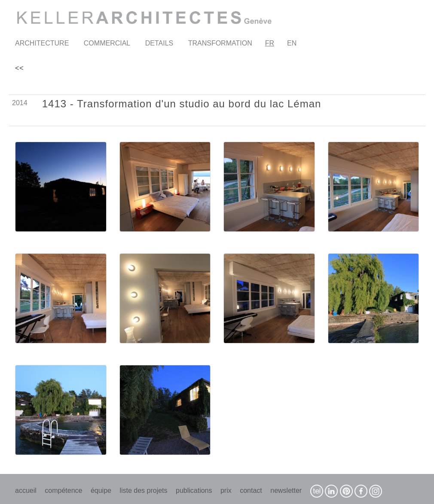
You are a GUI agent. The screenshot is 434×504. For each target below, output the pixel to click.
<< (20, 68)
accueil (26, 490)
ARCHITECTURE (42, 43)
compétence (63, 490)
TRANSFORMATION (220, 43)
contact (251, 490)
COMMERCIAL (107, 43)
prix (226, 490)
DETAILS (159, 43)
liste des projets (143, 490)
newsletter (286, 490)
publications (194, 490)
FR (270, 43)
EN (292, 43)
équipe (101, 490)
